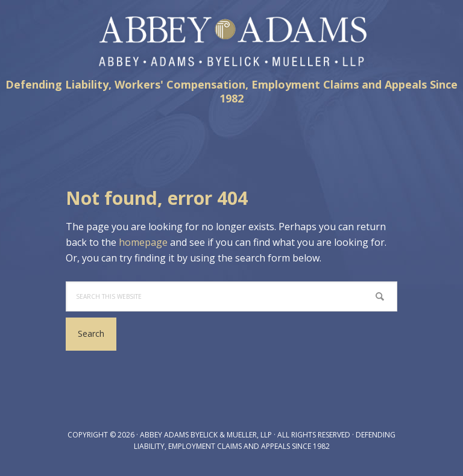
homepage (143, 242)
